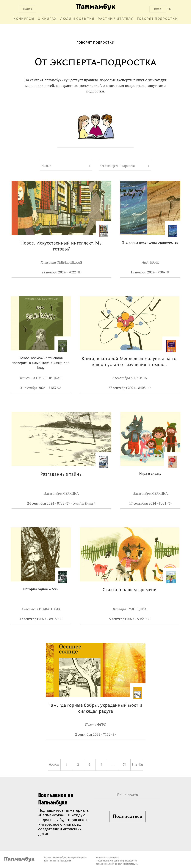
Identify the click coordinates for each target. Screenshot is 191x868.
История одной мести (41, 589)
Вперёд (137, 765)
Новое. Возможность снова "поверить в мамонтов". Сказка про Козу (41, 363)
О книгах (47, 19)
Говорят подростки (157, 19)
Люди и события (77, 19)
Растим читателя (116, 19)
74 (125, 765)
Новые (46, 166)
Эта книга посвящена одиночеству (150, 243)
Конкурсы (24, 19)
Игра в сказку (150, 474)
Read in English (84, 503)
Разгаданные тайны (61, 474)
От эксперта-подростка (118, 166)
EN (169, 9)
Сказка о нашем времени (130, 590)
